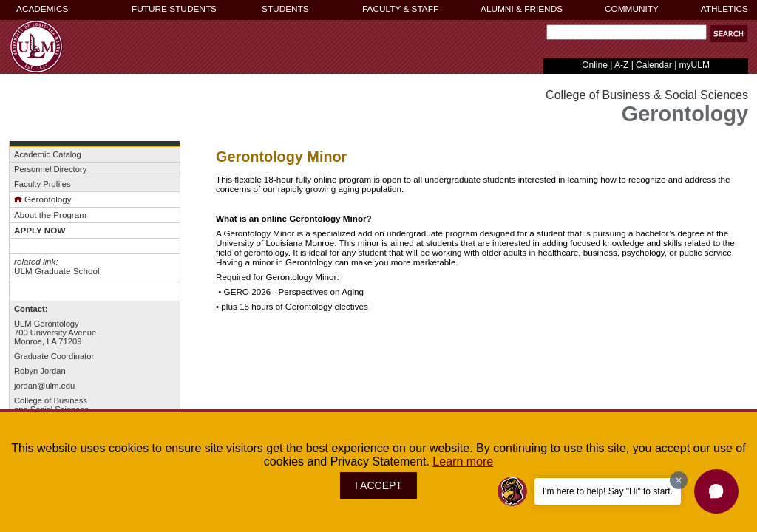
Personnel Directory (50, 169)
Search (543, 36)
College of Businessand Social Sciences (51, 405)
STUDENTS (285, 9)
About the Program (50, 215)
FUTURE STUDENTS (174, 9)
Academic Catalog (48, 154)
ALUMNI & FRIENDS (522, 9)
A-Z (621, 65)
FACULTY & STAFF (400, 9)
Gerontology (43, 199)
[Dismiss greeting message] (679, 480)
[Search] (627, 32)
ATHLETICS (724, 9)
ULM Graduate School (57, 271)
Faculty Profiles (42, 184)
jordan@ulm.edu (44, 386)
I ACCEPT (378, 485)
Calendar (654, 65)
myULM (695, 65)
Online (595, 65)
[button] (716, 491)
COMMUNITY (632, 9)
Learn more (463, 461)
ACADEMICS (42, 9)
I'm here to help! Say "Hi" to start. (608, 491)
